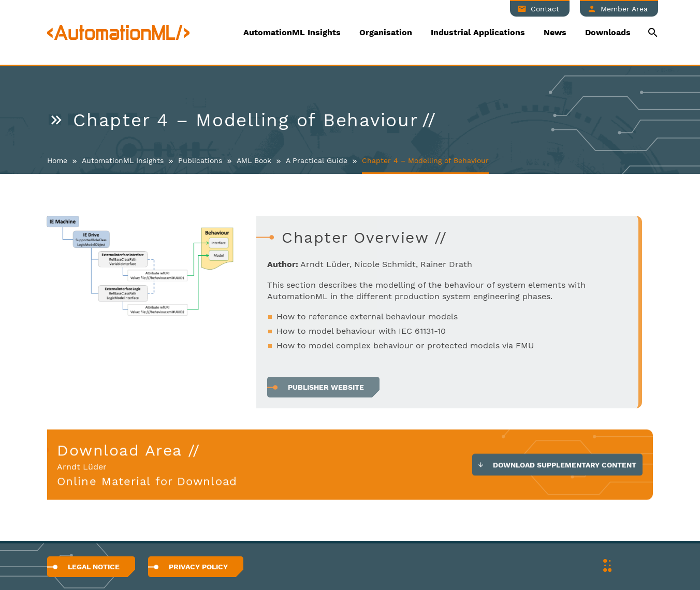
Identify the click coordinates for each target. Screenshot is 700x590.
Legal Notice (94, 567)
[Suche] (652, 32)
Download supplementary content (565, 466)
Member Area (624, 9)
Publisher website (326, 387)
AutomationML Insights (292, 32)
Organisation (386, 32)
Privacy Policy (198, 567)
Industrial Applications (478, 32)
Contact (545, 9)
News (555, 32)
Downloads (608, 32)
